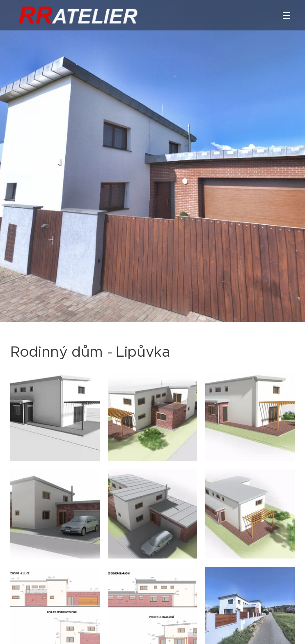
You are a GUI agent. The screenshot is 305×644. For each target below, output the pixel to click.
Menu (287, 16)
